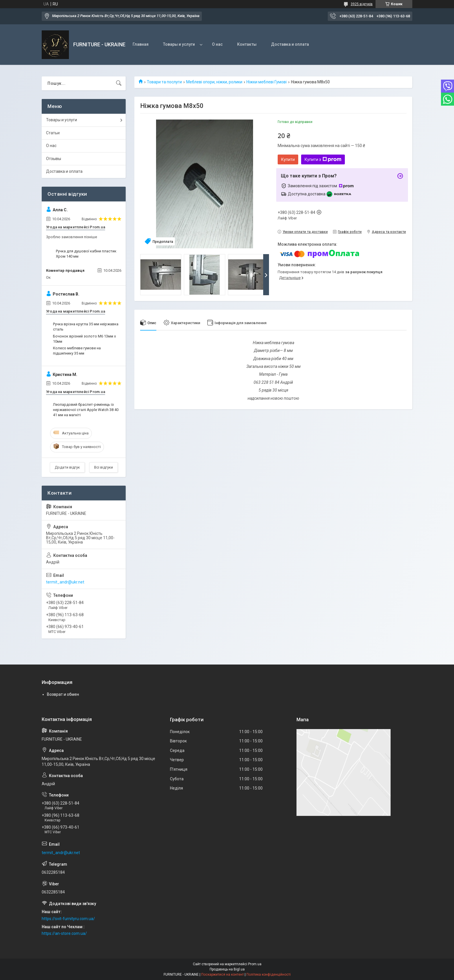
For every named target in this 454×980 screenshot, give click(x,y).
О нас (217, 44)
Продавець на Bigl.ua (227, 969)
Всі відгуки (104, 467)
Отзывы (54, 159)
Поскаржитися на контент (223, 975)
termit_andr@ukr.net (65, 582)
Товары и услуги (179, 44)
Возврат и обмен (63, 694)
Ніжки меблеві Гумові (267, 82)
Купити (288, 159)
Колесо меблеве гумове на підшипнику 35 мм (77, 351)
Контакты (247, 44)
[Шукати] (119, 83)
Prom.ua (255, 964)
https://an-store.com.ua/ (64, 933)
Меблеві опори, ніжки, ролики (214, 82)
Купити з (323, 159)
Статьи (53, 133)
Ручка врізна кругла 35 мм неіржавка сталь (86, 327)
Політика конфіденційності (269, 975)
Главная (141, 44)
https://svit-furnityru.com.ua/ (68, 919)
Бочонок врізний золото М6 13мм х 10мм (84, 339)
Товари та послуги (164, 82)
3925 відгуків (362, 4)
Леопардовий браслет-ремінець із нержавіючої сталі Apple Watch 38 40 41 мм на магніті (86, 410)
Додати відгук (67, 467)
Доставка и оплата (290, 44)
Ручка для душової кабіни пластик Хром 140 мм (86, 254)
